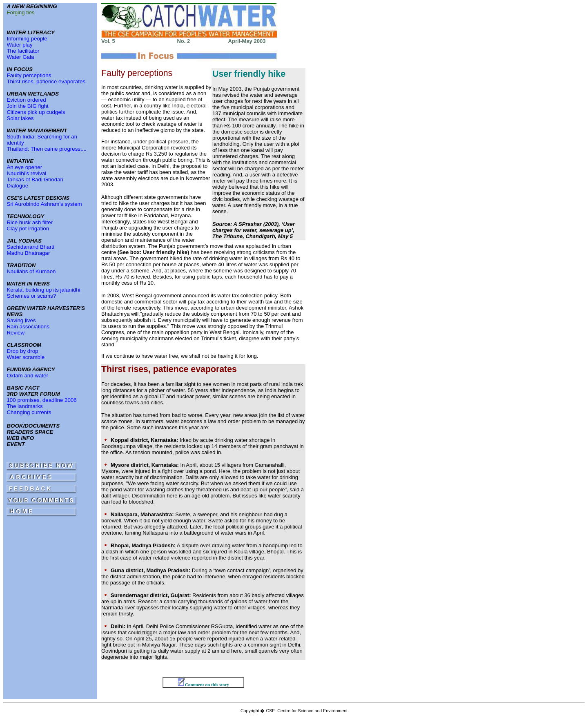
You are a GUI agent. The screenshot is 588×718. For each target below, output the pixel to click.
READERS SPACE (30, 432)
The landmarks (24, 406)
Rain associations (28, 327)
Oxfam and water (27, 376)
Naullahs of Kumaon (31, 271)
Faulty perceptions (29, 75)
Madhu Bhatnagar (28, 253)
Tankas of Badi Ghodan (35, 179)
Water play (19, 45)
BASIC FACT (23, 388)
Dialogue (17, 186)
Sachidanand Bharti (30, 247)
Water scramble (26, 357)
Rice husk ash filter (30, 222)
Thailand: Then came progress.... (46, 149)
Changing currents (29, 412)
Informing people (27, 39)
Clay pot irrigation (28, 229)
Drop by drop (22, 351)
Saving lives (21, 320)
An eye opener (24, 167)
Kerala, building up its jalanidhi (43, 290)
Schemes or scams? (31, 296)
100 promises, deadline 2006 (41, 400)
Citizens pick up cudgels (36, 112)
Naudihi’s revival (26, 173)
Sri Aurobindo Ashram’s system (44, 204)
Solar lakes (20, 118)
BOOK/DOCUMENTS (33, 426)
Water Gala (20, 57)
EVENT (16, 444)
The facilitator (23, 51)
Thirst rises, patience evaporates (46, 81)
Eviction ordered (26, 100)
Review (16, 333)
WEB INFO (20, 438)
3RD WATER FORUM (33, 394)
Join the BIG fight (27, 106)
